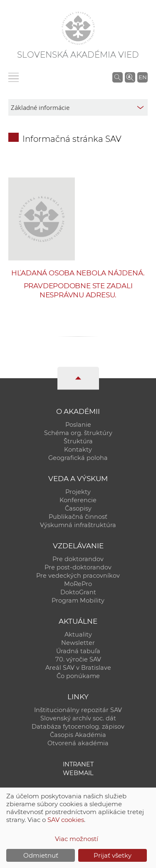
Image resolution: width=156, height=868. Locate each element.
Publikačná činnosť (78, 517)
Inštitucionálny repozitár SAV (78, 710)
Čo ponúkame (78, 676)
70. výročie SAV (78, 659)
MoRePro (78, 584)
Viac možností (77, 839)
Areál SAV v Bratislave (78, 668)
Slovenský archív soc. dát (78, 718)
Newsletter (78, 643)
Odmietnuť (41, 855)
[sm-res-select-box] (78, 107)
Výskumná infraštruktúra (78, 525)
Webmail (78, 773)
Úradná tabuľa (78, 651)
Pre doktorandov (78, 559)
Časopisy (78, 508)
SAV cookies (66, 820)
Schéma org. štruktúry (78, 433)
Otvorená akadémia (78, 743)
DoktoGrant (78, 592)
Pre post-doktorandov (78, 567)
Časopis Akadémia (78, 735)
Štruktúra (78, 441)
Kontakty (78, 450)
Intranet (78, 764)
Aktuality (78, 635)
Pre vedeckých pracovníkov (78, 576)
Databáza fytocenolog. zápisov (78, 727)
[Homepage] (78, 28)
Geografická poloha (78, 458)
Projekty (78, 492)
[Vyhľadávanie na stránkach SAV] (118, 77)
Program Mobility (78, 601)
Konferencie (78, 500)
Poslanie (78, 425)
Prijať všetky (113, 855)
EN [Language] (143, 77)
